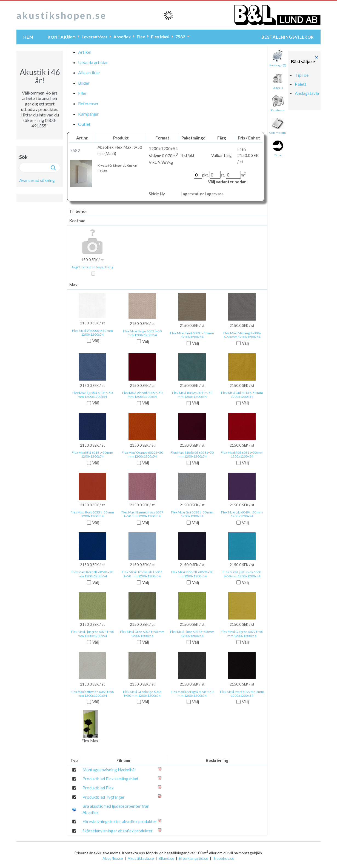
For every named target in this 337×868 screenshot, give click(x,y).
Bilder (84, 83)
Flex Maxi (160, 37)
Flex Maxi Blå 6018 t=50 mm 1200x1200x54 (92, 455)
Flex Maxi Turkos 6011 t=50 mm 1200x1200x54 (192, 395)
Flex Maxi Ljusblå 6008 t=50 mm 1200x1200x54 (92, 395)
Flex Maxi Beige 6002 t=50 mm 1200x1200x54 (142, 333)
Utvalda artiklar (93, 62)
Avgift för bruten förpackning (92, 267)
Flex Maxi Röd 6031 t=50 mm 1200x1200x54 (242, 455)
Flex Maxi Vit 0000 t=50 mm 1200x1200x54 (92, 333)
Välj (96, 341)
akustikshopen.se (62, 15)
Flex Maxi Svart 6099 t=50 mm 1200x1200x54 (242, 694)
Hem (28, 37)
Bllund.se (166, 858)
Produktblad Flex (98, 788)
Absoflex (122, 37)
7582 (180, 37)
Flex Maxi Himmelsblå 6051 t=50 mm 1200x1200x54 (142, 574)
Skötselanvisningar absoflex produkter (118, 831)
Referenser (88, 103)
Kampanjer (88, 114)
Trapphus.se (224, 858)
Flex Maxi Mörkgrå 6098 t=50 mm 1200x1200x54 (192, 694)
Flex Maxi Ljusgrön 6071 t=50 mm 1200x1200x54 (92, 634)
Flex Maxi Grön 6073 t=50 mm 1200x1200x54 (142, 634)
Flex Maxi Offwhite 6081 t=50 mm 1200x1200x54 (92, 694)
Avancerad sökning (37, 180)
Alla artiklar (89, 72)
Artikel (85, 52)
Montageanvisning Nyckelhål (109, 770)
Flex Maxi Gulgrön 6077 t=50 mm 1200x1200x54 (242, 634)
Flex (141, 37)
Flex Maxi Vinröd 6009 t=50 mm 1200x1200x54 (142, 395)
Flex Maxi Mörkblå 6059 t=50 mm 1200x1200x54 (192, 574)
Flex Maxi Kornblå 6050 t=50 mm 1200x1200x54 (92, 574)
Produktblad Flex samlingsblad (110, 779)
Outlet (84, 124)
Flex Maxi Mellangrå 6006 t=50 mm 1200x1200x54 (242, 335)
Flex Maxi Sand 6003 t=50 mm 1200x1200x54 (192, 335)
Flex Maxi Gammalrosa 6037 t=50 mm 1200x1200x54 (142, 514)
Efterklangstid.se (194, 858)
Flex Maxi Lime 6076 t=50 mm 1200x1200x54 (192, 634)
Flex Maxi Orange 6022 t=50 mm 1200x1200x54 (142, 455)
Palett (301, 84)
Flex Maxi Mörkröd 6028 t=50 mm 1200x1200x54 (192, 455)
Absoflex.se (113, 858)
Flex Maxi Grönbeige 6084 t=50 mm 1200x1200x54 (142, 694)
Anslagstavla (307, 93)
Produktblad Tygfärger (104, 797)
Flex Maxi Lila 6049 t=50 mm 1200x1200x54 (242, 514)
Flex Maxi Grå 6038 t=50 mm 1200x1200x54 (192, 514)
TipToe (302, 75)
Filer (82, 93)
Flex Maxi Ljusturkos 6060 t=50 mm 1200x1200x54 (242, 574)
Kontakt (59, 37)
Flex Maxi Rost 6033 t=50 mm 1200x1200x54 (92, 514)
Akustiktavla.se (141, 858)
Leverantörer (95, 37)
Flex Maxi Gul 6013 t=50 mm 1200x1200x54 (242, 395)
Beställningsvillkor (288, 37)
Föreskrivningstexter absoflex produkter (119, 821)
